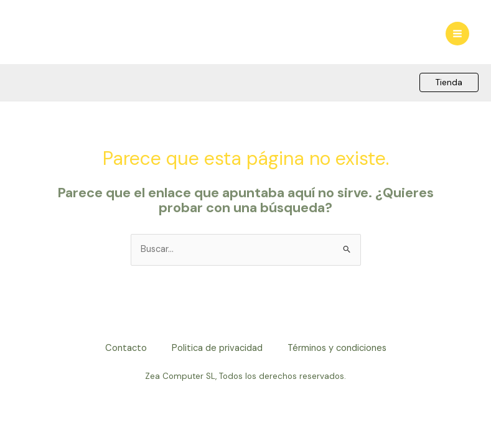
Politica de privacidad (217, 348)
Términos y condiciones (337, 348)
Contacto (126, 348)
